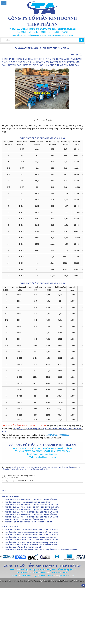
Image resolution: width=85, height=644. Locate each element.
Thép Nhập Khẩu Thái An (24, 637)
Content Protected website (75, 637)
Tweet (4, 547)
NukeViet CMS (47, 637)
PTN (64, 637)
